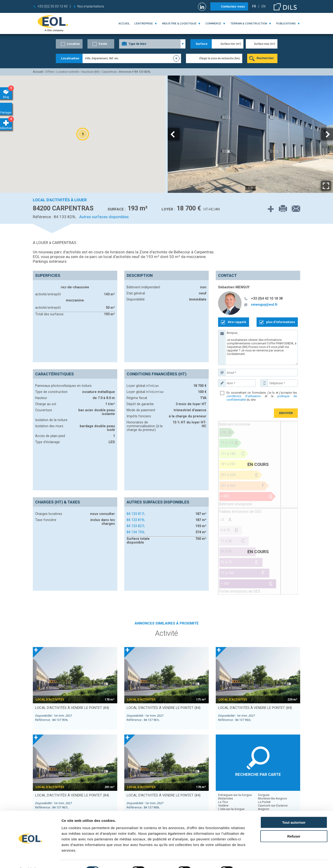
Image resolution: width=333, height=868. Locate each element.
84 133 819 (136, 520)
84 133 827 (136, 526)
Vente (103, 44)
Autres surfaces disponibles (104, 217)
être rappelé (237, 322)
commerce (213, 24)
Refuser (294, 824)
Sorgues (264, 795)
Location (73, 44)
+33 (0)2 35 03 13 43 (52, 6)
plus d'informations (281, 322)
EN (263, 6)
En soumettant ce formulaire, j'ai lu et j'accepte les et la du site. (262, 396)
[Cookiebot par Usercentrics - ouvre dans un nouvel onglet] (30, 859)
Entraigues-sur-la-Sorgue (235, 795)
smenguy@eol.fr (264, 305)
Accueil (124, 24)
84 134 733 (136, 532)
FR (254, 6)
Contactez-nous (233, 6)
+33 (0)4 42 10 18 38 (267, 298)
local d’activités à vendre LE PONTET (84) (72, 708)
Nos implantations (91, 6)
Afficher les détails (258, 859)
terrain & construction (249, 24)
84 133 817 (136, 514)
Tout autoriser (294, 810)
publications (286, 24)
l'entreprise (144, 24)
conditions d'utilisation (244, 396)
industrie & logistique (179, 24)
